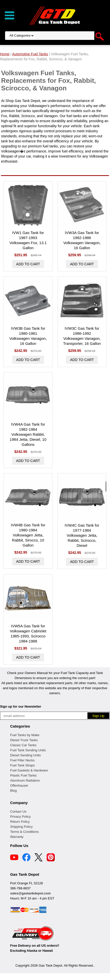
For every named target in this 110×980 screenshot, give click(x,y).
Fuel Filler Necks (22, 760)
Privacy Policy (20, 817)
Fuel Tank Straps (22, 765)
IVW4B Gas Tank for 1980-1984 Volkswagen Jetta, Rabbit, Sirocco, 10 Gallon (28, 535)
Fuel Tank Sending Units (28, 750)
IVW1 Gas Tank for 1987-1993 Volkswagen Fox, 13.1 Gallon (28, 240)
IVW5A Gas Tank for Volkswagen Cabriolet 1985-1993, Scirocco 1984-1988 (28, 634)
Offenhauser (19, 785)
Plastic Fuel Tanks (23, 775)
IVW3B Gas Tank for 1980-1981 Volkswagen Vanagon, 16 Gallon (28, 336)
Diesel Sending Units (25, 755)
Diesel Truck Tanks (24, 740)
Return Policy (20, 822)
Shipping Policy (21, 827)
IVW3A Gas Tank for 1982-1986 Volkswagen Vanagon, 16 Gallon (82, 240)
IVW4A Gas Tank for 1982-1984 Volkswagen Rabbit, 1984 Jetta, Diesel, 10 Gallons (28, 434)
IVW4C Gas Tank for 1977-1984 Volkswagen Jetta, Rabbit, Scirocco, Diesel (82, 535)
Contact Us (18, 811)
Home (5, 54)
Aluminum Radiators (25, 780)
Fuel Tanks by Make (25, 735)
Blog (13, 791)
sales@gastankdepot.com (30, 893)
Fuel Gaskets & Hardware (29, 770)
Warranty (17, 837)
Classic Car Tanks (23, 745)
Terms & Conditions (24, 832)
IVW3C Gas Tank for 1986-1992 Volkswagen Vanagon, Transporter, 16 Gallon (82, 336)
